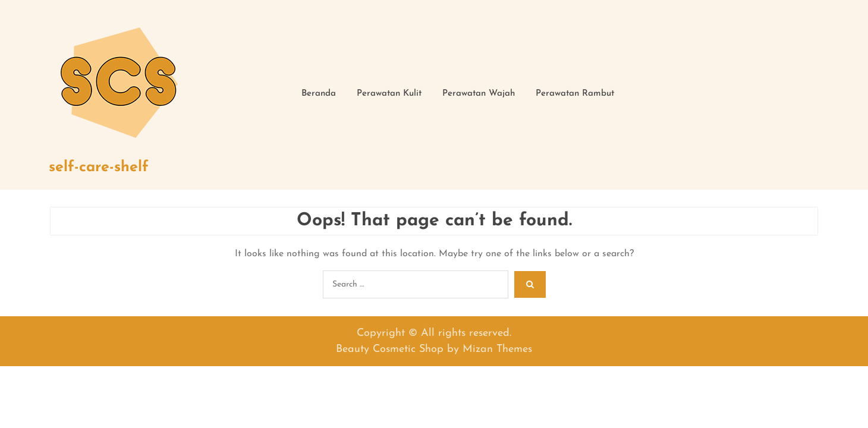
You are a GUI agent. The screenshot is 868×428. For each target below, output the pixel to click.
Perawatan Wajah (479, 94)
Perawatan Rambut (575, 94)
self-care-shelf (99, 167)
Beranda (319, 94)
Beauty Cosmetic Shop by (434, 349)
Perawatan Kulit (389, 94)
